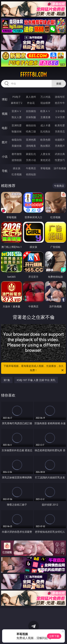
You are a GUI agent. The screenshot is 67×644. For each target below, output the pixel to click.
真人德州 (31, 97)
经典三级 (31, 131)
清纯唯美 (31, 146)
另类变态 (60, 131)
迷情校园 (17, 160)
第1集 (7, 380)
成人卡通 (45, 125)
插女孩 (17, 168)
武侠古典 (60, 154)
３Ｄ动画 (60, 111)
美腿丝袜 (17, 146)
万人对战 (45, 97)
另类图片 (60, 146)
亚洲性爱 (17, 125)
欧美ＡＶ (45, 111)
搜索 (59, 84)
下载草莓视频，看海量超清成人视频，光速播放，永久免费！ (34, 368)
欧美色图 (45, 140)
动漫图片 (60, 140)
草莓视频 (45, 168)
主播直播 (45, 117)
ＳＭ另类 (60, 117)
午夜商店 (31, 168)
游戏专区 (60, 97)
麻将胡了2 (17, 103)
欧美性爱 (60, 125)
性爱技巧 (60, 160)
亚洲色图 (31, 140)
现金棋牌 (45, 103)
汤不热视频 (60, 168)
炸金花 (31, 103)
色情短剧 (31, 174)
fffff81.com (33, 75)
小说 (5, 157)
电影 (5, 128)
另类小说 (31, 160)
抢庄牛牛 (60, 103)
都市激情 (17, 154)
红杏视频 (17, 174)
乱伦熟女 (45, 131)
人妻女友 (45, 154)
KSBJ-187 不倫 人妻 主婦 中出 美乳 (36, 380)
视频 (5, 114)
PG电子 (17, 97)
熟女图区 (45, 146)
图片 (5, 142)
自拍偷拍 (31, 111)
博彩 (5, 99)
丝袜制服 (31, 117)
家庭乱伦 (31, 154)
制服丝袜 (17, 131)
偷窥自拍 (17, 140)
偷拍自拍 (31, 125)
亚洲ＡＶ (17, 111)
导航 (5, 171)
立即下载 (54, 636)
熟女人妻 (17, 117)
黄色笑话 (45, 160)
